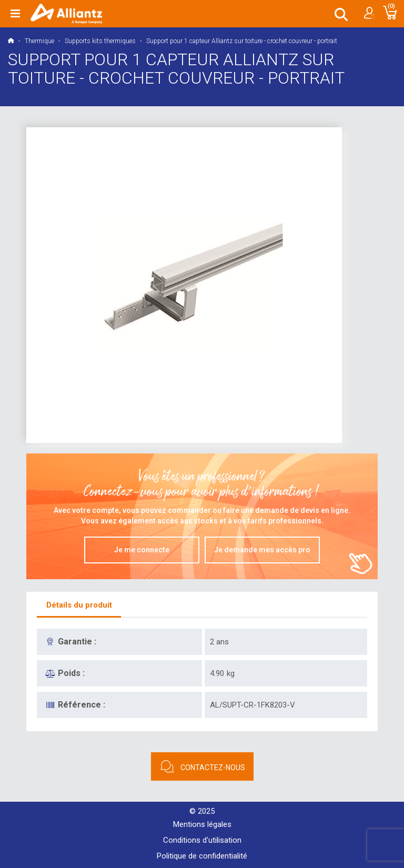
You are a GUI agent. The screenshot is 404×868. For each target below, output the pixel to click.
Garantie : (77, 642)
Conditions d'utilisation (202, 840)
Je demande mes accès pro (262, 550)
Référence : (82, 705)
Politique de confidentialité (202, 856)
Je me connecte (142, 550)
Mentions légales (202, 824)
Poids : (71, 673)
